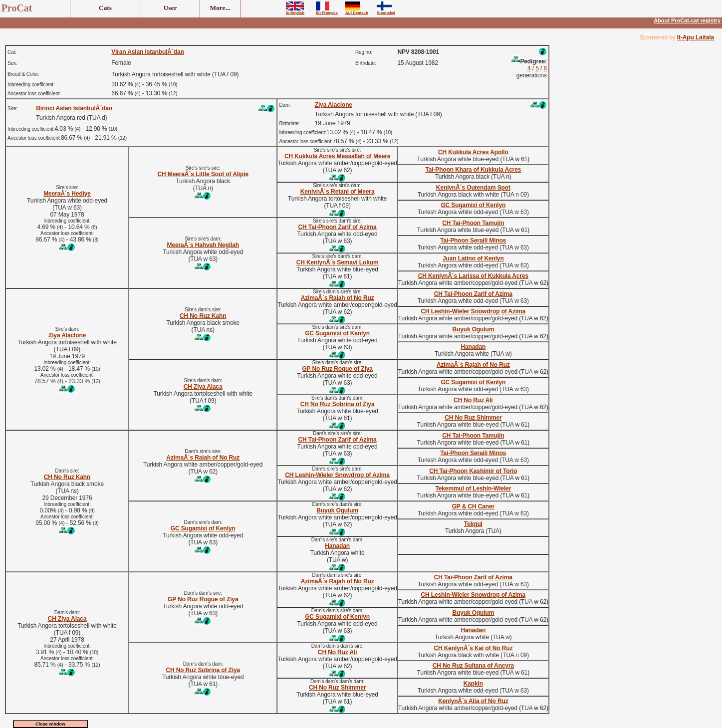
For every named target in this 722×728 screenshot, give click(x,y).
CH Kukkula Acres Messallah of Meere (337, 156)
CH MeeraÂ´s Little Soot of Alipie (203, 174)
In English (295, 11)
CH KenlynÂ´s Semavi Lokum (338, 262)
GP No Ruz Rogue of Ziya (337, 369)
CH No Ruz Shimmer (473, 418)
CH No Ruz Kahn (203, 316)
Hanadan (473, 347)
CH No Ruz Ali (473, 400)
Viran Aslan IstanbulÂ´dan (147, 52)
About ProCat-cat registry (687, 20)
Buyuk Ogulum (473, 329)
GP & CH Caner (473, 506)
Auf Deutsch (357, 11)
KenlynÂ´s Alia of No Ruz (473, 701)
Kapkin (473, 684)
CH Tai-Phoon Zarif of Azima (338, 227)
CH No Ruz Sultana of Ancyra (473, 666)
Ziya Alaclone (334, 105)
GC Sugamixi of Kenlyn (473, 205)
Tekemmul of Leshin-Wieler (473, 488)
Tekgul (473, 524)
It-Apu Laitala (696, 37)
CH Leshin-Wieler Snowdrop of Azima (474, 311)
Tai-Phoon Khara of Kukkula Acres (473, 170)
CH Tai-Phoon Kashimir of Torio (473, 471)
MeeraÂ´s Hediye (67, 194)
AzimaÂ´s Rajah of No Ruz (338, 298)
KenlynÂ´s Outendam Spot (473, 188)
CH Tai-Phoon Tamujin (473, 223)
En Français (327, 11)
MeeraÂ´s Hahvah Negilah (203, 245)
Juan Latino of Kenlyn (473, 258)
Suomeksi (386, 11)
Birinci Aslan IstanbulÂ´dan (74, 108)
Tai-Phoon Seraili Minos (473, 241)
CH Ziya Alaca (203, 387)
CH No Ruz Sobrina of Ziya (338, 404)
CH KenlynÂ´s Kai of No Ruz (473, 648)
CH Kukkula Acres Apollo (473, 152)
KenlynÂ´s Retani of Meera (338, 192)
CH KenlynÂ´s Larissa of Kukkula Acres (473, 276)
